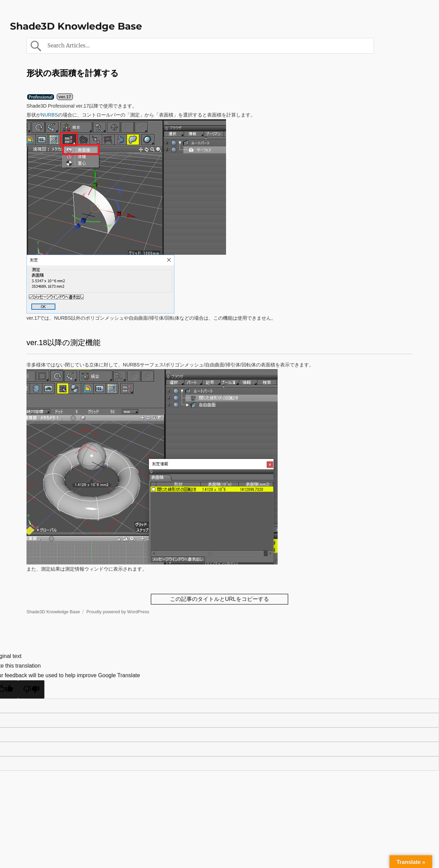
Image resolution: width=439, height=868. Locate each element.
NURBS (49, 115)
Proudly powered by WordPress (118, 612)
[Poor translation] (31, 689)
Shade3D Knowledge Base (76, 26)
